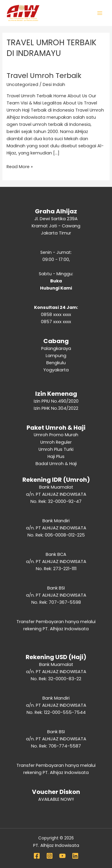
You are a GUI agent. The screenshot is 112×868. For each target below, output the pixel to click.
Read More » (20, 166)
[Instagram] (50, 856)
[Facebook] (37, 856)
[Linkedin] (75, 856)
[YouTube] (62, 856)
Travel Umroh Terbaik (44, 75)
